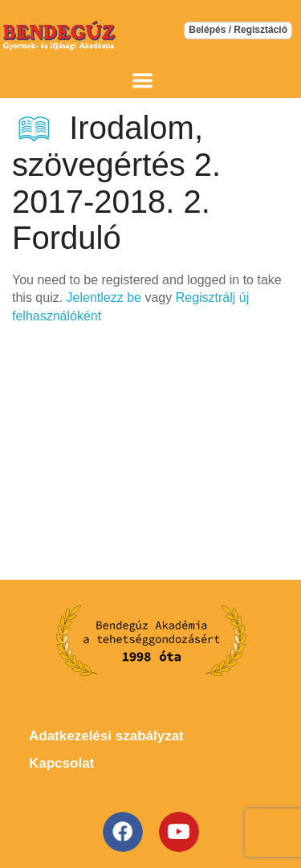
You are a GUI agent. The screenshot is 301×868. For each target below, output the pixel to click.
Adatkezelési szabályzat (106, 736)
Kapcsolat (61, 763)
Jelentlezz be (104, 297)
